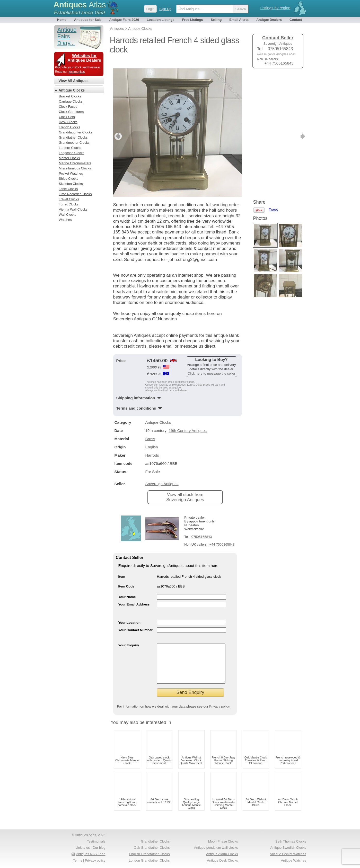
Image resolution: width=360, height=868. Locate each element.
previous (117, 129)
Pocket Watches (71, 173)
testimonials (77, 72)
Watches (65, 220)
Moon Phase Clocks (223, 841)
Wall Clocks (68, 215)
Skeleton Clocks (71, 184)
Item (122, 569)
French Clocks (70, 127)
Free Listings (193, 20)
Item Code (126, 579)
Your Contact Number (135, 622)
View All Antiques (74, 81)
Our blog (99, 848)
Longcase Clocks (72, 153)
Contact (296, 20)
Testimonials (96, 841)
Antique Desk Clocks (223, 860)
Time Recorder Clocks (75, 194)
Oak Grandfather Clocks (152, 848)
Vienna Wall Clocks (73, 209)
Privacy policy (219, 706)
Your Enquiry (129, 638)
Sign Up (165, 9)
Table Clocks (68, 189)
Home (62, 20)
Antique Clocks (158, 415)
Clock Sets (67, 117)
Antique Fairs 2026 (124, 20)
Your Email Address (134, 597)
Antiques (80, 5)
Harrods (152, 447)
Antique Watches (294, 860)
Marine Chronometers (75, 163)
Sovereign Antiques (162, 476)
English (152, 439)
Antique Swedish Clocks (288, 848)
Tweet (273, 81)
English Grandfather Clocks (149, 854)
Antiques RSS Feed (91, 854)
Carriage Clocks (71, 101)
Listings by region (275, 8)
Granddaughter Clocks (76, 132)
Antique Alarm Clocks (222, 854)
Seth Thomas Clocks (291, 841)
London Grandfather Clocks (149, 860)
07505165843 (202, 529)
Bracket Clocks (70, 96)
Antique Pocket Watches (288, 854)
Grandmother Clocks (74, 143)
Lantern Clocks (70, 148)
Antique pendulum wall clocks (216, 848)
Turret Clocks (69, 204)
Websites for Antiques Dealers (84, 58)
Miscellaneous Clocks (75, 168)
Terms (78, 860)
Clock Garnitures (71, 112)
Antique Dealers (269, 20)
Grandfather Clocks (73, 137)
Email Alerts (239, 20)
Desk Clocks (68, 122)
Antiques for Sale (88, 20)
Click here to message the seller (211, 366)
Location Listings (161, 20)
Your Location (129, 615)
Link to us (83, 848)
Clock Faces (68, 107)
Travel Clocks (69, 199)
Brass (150, 431)
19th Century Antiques (188, 423)
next (238, 129)
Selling (216, 20)
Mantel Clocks (69, 158)
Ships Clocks (69, 179)
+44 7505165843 (222, 537)
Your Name (127, 589)
